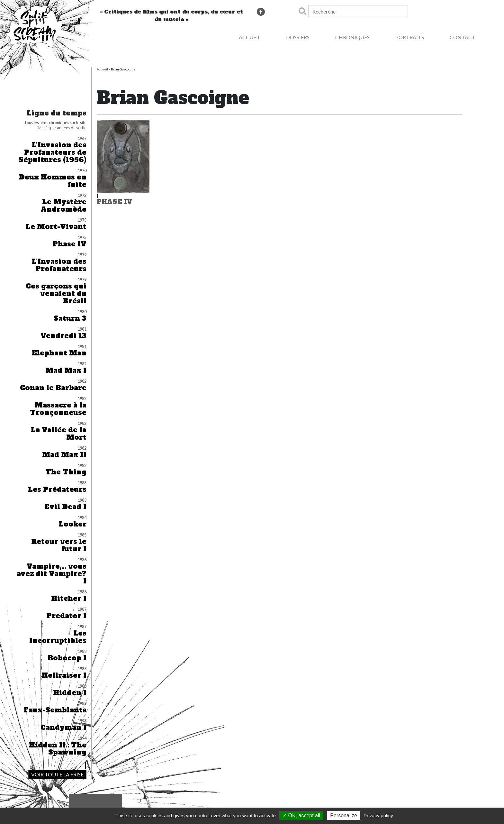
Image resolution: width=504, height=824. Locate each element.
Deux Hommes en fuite (53, 181)
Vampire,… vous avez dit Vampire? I (52, 574)
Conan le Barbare (53, 388)
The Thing (66, 472)
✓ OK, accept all (301, 815)
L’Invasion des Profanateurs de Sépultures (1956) (53, 153)
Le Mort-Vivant (56, 227)
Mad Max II (64, 455)
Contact (463, 37)
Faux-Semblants (55, 710)
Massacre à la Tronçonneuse (58, 409)
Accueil (250, 37)
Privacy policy (378, 815)
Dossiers (298, 37)
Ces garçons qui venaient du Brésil (56, 294)
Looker (73, 524)
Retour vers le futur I (59, 545)
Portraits (410, 37)
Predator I (66, 616)
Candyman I (63, 728)
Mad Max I (66, 371)
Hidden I (70, 693)
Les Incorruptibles (58, 637)
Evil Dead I (65, 507)
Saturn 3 (70, 319)
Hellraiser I (64, 676)
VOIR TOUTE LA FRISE (57, 774)
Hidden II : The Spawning (58, 749)
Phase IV (69, 244)
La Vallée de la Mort (59, 434)
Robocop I (67, 658)
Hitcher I (69, 599)
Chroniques (352, 37)
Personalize (344, 815)
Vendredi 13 (63, 336)
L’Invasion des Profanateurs (59, 265)
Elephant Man (59, 353)
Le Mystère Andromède (64, 206)
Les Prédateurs (57, 490)
